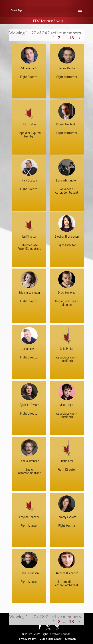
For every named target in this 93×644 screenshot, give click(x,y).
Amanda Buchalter (67, 573)
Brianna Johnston (29, 293)
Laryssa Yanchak (29, 517)
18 (71, 38)
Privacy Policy (27, 639)
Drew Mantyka (67, 293)
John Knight (29, 349)
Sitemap (70, 639)
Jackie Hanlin (67, 68)
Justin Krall (67, 461)
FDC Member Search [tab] (46, 21)
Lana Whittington (67, 180)
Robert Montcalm (67, 124)
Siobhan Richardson (67, 236)
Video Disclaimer (51, 639)
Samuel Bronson (29, 461)
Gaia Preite (67, 349)
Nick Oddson (29, 180)
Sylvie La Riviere (29, 405)
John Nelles (29, 124)
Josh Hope (67, 405)
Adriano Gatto (29, 68)
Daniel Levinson (29, 573)
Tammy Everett (67, 517)
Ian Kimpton (29, 236)
